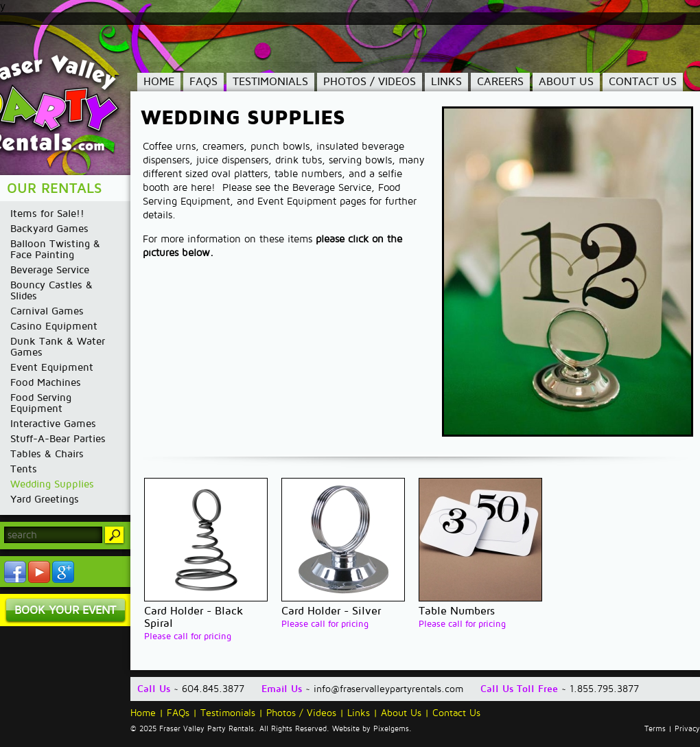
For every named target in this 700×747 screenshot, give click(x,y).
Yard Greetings (45, 499)
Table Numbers (457, 611)
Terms (655, 729)
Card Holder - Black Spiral (194, 617)
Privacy (687, 729)
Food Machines (46, 382)
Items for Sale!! (47, 214)
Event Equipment (52, 367)
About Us (566, 82)
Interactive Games (53, 424)
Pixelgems (391, 729)
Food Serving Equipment (41, 403)
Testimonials (270, 82)
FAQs (203, 82)
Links (446, 82)
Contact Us (643, 82)
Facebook (15, 572)
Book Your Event (65, 610)
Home (159, 82)
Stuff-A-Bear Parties (58, 439)
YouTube (39, 572)
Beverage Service (50, 270)
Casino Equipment (54, 326)
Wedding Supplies (52, 484)
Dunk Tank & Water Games (58, 347)
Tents (24, 469)
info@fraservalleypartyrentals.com (388, 689)
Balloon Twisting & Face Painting (55, 249)
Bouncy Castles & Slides (51, 290)
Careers (500, 82)
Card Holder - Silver (331, 611)
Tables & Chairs (47, 454)
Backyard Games (49, 229)
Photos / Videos (370, 82)
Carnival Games (47, 311)
